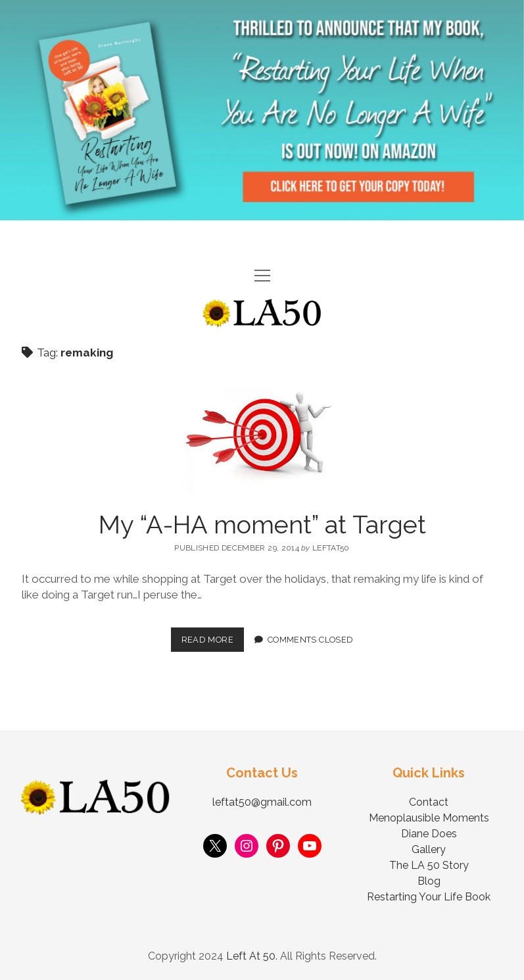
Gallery (429, 849)
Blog (429, 881)
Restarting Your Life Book (429, 897)
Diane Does (429, 834)
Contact (429, 802)
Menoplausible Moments (429, 818)
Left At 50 (251, 956)
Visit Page (262, 110)
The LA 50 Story (429, 865)
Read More (213, 636)
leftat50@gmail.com (262, 802)
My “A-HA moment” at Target (262, 525)
